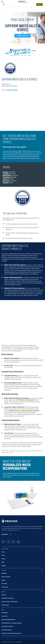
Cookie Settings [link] (19, 642)
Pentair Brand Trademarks (7, 626)
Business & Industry (6, 577)
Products (4, 580)
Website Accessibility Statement (8, 619)
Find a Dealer (4, 583)
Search (40, 4)
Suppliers (4, 566)
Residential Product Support (8, 598)
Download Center (5, 605)
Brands (3, 555)
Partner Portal (5, 587)
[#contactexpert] (22, 36)
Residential (4, 573)
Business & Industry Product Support (10, 602)
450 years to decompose (26, 400)
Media (3, 562)
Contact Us (4, 595)
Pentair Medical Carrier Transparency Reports (12, 623)
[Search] (4, 4)
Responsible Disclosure (7, 630)
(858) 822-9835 (12, 90)
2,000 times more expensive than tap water (24, 411)
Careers (3, 552)
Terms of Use (4, 616)
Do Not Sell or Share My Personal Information (11, 633)
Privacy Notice (5, 613)
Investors (4, 559)
